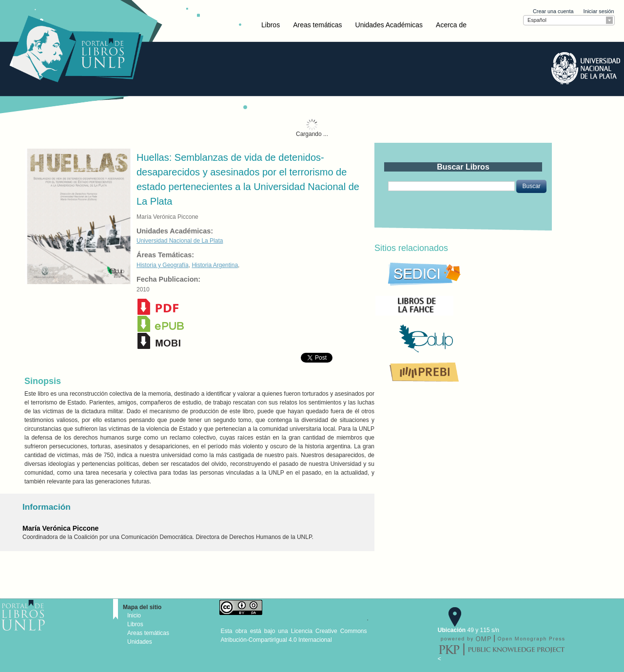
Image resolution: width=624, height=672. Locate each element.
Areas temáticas (317, 25)
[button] (531, 186)
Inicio (134, 615)
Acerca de (451, 25)
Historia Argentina (215, 265)
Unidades (140, 642)
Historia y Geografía (163, 265)
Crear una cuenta (553, 11)
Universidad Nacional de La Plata (180, 241)
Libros (271, 25)
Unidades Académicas (389, 25)
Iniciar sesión (598, 11)
